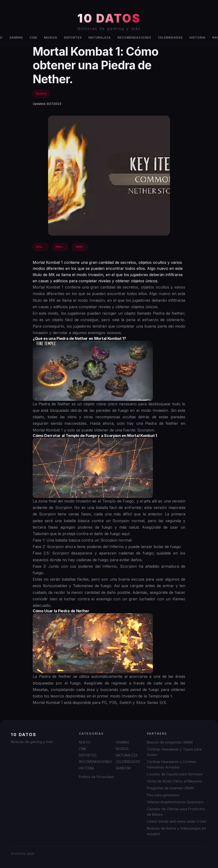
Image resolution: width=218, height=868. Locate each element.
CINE (33, 38)
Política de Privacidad (96, 777)
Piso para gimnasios (163, 795)
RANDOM (123, 768)
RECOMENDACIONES (134, 38)
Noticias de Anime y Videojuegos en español (176, 831)
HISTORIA (197, 38)
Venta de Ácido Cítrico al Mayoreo (174, 781)
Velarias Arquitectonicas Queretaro (175, 802)
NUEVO (85, 742)
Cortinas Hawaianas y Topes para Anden (174, 752)
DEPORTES (73, 38)
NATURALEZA (100, 38)
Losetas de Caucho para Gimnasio (175, 774)
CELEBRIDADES (170, 38)
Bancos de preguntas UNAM (170, 742)
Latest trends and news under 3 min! (177, 821)
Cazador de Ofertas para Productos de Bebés (176, 812)
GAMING (16, 38)
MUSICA (51, 38)
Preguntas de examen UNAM (170, 788)
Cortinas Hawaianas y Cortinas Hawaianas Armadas (171, 764)
